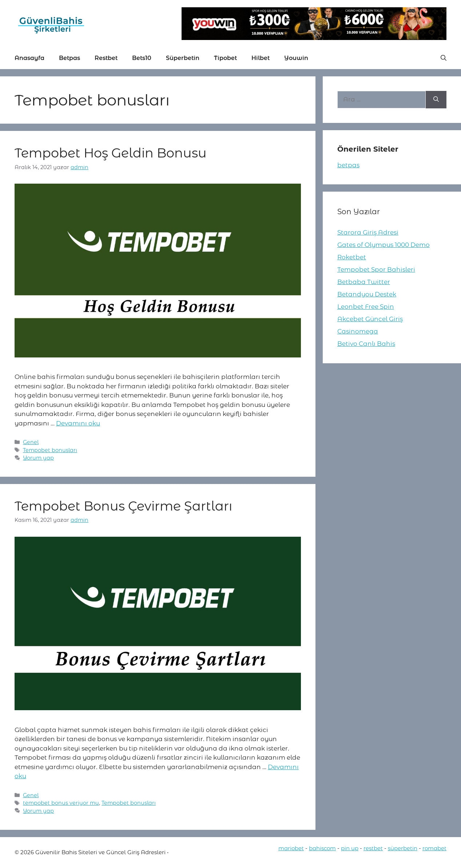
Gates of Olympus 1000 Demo (383, 245)
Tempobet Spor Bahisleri (376, 269)
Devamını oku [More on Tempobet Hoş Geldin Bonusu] (78, 423)
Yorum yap (38, 458)
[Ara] (436, 100)
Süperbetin (183, 58)
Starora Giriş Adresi (368, 232)
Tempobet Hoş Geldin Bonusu (111, 153)
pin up (350, 848)
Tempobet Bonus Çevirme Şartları (123, 506)
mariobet (291, 848)
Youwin (296, 58)
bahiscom (322, 848)
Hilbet (261, 58)
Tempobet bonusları (50, 450)
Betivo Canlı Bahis (366, 344)
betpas (348, 165)
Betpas (69, 58)
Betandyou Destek (367, 294)
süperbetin (403, 848)
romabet (434, 848)
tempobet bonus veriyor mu (61, 803)
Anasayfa (29, 58)
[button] (444, 58)
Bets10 (142, 58)
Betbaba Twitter (364, 282)
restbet (373, 848)
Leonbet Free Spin (366, 307)
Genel (31, 442)
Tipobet (225, 58)
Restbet (106, 58)
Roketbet (352, 257)
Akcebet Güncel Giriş (370, 319)
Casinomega (358, 331)
